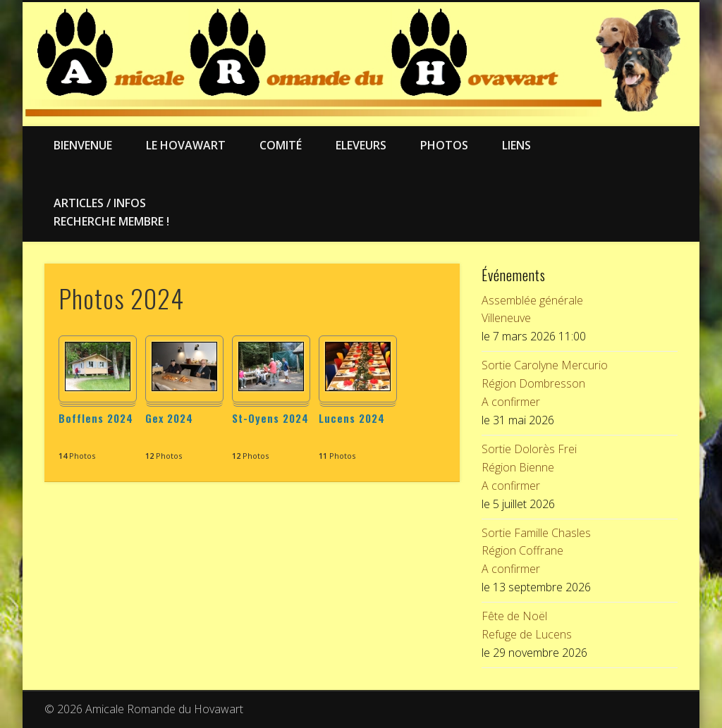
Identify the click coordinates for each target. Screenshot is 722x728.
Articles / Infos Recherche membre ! (111, 212)
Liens (516, 145)
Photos (444, 145)
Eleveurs (361, 145)
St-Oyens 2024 (270, 418)
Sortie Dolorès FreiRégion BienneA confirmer (529, 467)
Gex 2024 (169, 418)
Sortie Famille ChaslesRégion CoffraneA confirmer (536, 551)
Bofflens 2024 (96, 418)
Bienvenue (83, 145)
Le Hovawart (186, 145)
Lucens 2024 (352, 418)
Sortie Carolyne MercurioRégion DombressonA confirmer (545, 383)
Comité (281, 145)
